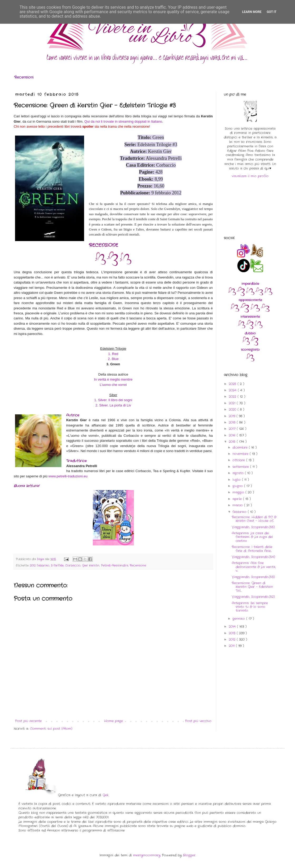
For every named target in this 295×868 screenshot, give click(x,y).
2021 (233, 403)
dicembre (241, 447)
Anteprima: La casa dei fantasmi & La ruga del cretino (252, 537)
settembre (241, 467)
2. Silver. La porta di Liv (113, 405)
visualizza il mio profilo (250, 176)
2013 (233, 633)
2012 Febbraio (40, 565)
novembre (241, 454)
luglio (237, 480)
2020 (233, 409)
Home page (113, 721)
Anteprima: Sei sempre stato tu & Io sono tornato (250, 607)
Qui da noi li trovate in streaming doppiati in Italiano (123, 121)
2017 (233, 429)
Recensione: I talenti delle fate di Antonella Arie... (252, 549)
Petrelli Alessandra (115, 565)
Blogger (189, 855)
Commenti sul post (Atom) (51, 729)
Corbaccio (73, 565)
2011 (232, 646)
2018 (233, 422)
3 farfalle (57, 565)
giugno (238, 486)
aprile (238, 499)
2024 (233, 390)
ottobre (239, 460)
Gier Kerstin (91, 565)
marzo (238, 505)
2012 (233, 639)
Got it (272, 12)
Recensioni (24, 77)
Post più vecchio (198, 721)
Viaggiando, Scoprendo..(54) (253, 557)
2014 (233, 627)
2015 (233, 442)
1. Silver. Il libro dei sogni (113, 400)
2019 (233, 416)
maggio (239, 492)
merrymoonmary (147, 855)
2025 (233, 384)
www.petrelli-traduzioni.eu (68, 476)
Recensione (138, 565)
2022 (233, 397)
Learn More (252, 12)
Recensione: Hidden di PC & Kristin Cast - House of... (254, 519)
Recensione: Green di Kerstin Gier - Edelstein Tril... (252, 587)
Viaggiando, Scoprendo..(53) (253, 577)
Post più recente (28, 721)
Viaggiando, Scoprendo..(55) (253, 527)
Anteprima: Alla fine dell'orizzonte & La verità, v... (254, 567)
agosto (239, 473)
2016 (233, 435)
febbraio (240, 512)
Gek (105, 795)
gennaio (239, 619)
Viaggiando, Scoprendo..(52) (253, 597)
